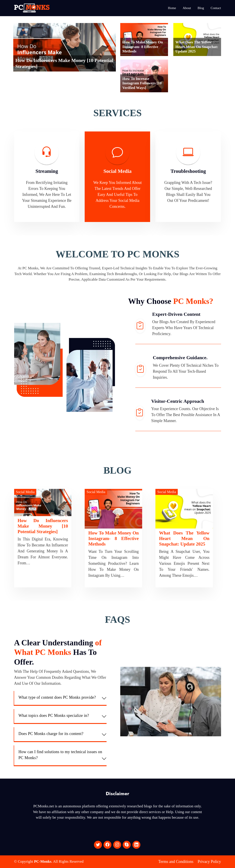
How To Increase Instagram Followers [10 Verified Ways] (142, 83)
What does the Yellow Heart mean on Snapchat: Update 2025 (197, 47)
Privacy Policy (209, 862)
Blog (201, 8)
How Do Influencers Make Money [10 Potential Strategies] (43, 526)
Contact (216, 8)
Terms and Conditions (176, 862)
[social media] (98, 845)
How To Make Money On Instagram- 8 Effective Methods (143, 47)
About (187, 8)
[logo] (32, 8)
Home (172, 8)
